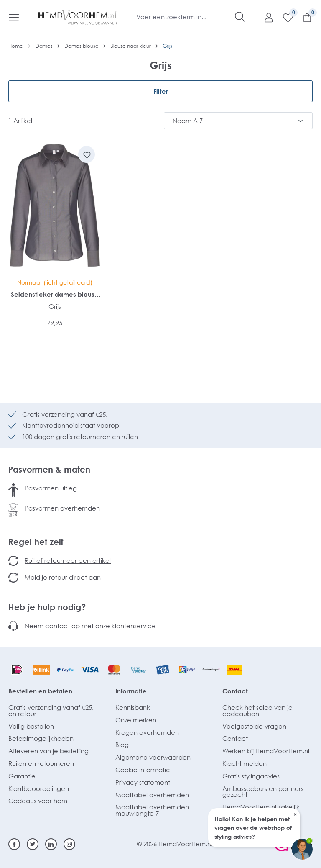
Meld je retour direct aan (63, 577)
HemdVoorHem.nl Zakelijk (261, 807)
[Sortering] (238, 121)
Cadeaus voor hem (38, 801)
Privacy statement (143, 782)
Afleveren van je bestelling (48, 751)
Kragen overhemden (147, 732)
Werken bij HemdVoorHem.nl (266, 751)
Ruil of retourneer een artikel (68, 560)
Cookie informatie (143, 770)
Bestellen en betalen (40, 691)
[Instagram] (69, 844)
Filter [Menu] (161, 91)
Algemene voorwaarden (153, 757)
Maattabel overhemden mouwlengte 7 (152, 810)
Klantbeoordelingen (39, 788)
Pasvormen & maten (49, 469)
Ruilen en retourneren (41, 763)
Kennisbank (133, 707)
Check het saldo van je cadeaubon (257, 710)
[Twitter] (33, 844)
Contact (235, 691)
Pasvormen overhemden (62, 508)
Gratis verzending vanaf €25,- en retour (52, 710)
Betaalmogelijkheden (41, 738)
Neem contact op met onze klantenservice (90, 626)
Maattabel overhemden (152, 795)
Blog (122, 745)
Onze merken (136, 720)
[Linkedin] (51, 844)
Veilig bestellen (31, 726)
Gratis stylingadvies (251, 776)
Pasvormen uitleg (51, 488)
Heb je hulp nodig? (47, 607)
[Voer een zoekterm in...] (186, 17)
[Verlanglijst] (284, 17)
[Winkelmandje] (303, 17)
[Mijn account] (265, 17)
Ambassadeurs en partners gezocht (263, 792)
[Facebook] (14, 844)
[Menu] (14, 17)
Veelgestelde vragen (254, 726)
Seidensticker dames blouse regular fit (55, 294)
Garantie (22, 776)
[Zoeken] (240, 17)
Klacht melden (245, 763)
